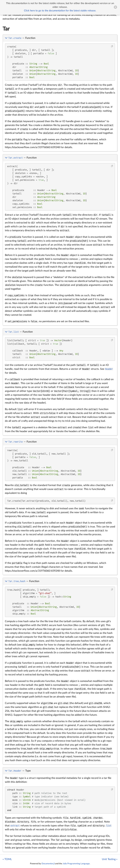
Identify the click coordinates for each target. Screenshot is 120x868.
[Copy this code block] (112, 46)
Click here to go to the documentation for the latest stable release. (60, 11)
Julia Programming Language (76, 864)
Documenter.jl (48, 864)
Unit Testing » (110, 859)
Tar (6, 29)
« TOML (7, 859)
